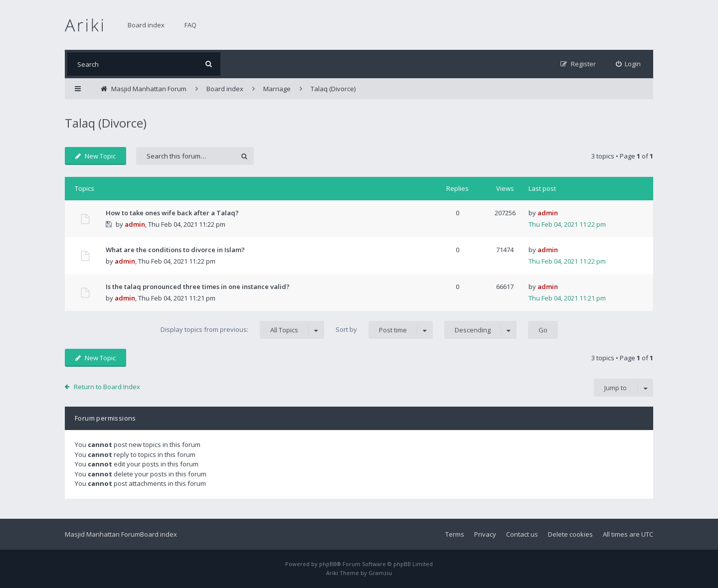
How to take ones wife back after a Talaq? (172, 213)
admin (135, 224)
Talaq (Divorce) (106, 123)
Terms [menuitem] (455, 534)
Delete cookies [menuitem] (570, 534)
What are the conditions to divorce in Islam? (175, 250)
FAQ (190, 25)
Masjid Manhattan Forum (102, 534)
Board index (146, 25)
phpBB (328, 564)
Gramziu (380, 573)
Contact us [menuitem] (522, 534)
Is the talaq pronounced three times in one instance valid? (198, 287)
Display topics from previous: (242, 330)
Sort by (384, 330)
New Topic (95, 156)
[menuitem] (628, 64)
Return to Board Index (107, 387)
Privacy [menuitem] (485, 534)
